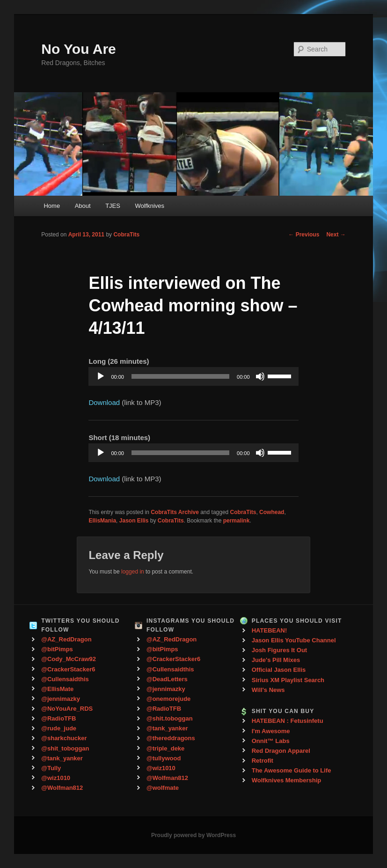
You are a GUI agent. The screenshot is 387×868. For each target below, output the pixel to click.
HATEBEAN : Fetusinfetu (288, 721)
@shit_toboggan (65, 748)
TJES (113, 206)
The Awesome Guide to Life (292, 770)
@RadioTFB (58, 718)
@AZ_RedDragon (66, 639)
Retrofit (263, 761)
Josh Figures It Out (279, 650)
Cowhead (272, 512)
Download (104, 402)
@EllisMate (57, 689)
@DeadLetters (167, 679)
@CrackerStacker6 (68, 669)
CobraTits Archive (175, 512)
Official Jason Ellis (279, 670)
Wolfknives (150, 206)
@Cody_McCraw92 (69, 659)
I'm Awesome (271, 731)
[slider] (180, 376)
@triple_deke (165, 748)
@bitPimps (57, 649)
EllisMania (102, 521)
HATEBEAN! (270, 630)
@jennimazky (61, 699)
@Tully (51, 768)
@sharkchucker (64, 738)
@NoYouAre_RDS (67, 709)
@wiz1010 (56, 778)
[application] (193, 376)
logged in (133, 572)
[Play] (101, 376)
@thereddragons (171, 738)
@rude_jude (59, 728)
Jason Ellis (134, 521)
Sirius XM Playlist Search (288, 680)
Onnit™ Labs (271, 741)
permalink (237, 521)
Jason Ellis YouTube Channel (294, 640)
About (83, 206)
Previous (304, 235)
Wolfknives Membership (287, 780)
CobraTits (126, 235)
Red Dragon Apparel (281, 751)
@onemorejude (168, 699)
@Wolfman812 (62, 788)
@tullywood (164, 758)
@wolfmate (163, 788)
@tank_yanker (62, 758)
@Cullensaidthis (65, 679)
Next (336, 235)
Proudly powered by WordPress (193, 835)
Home (52, 206)
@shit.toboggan (170, 718)
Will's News (268, 690)
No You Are (78, 49)
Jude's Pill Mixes (276, 660)
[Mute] (260, 376)
